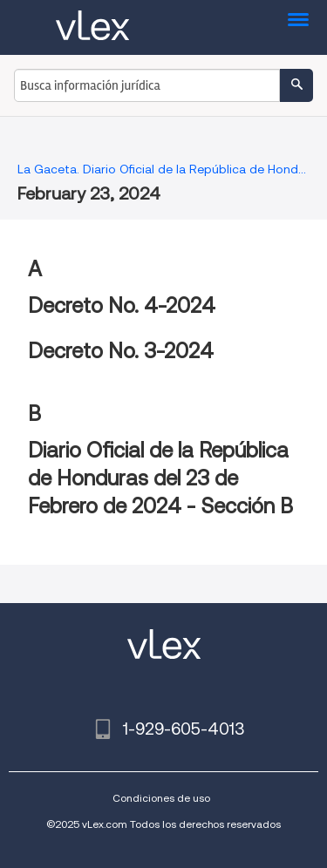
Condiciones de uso (161, 798)
